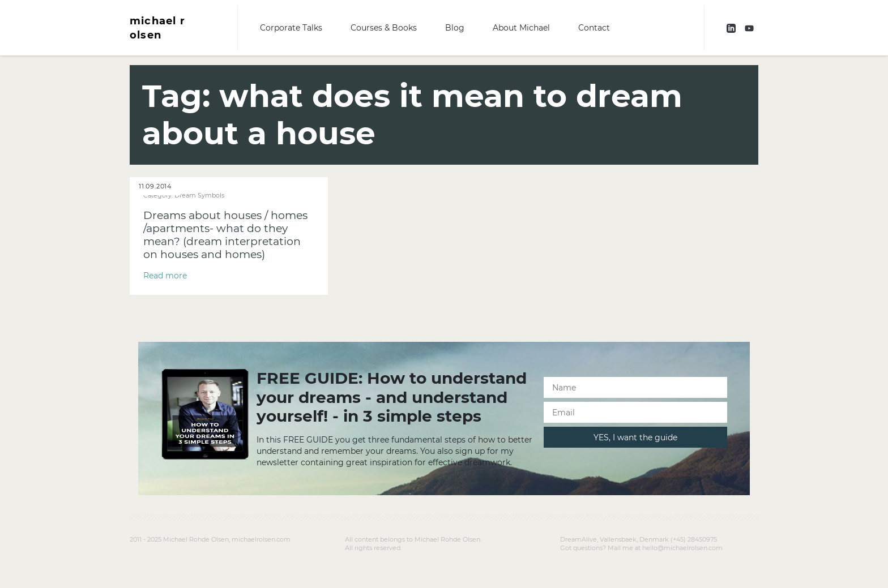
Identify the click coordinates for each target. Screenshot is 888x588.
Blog (455, 28)
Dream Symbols (199, 195)
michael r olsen (157, 28)
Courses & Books (384, 28)
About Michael (521, 28)
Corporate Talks (291, 28)
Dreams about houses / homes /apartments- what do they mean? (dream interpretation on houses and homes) (225, 235)
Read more (165, 276)
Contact (594, 28)
